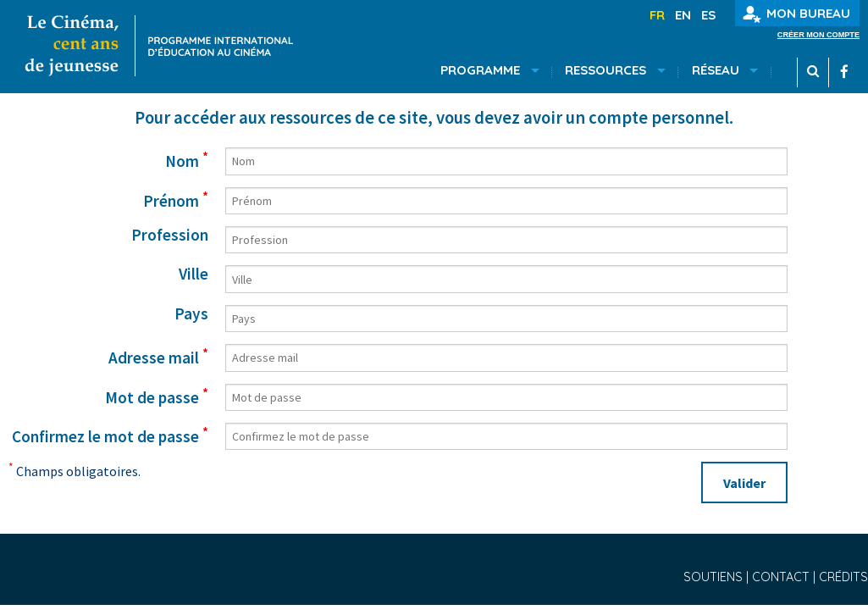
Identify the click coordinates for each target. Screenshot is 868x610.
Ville (194, 274)
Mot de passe (157, 396)
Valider (744, 483)
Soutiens (715, 577)
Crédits (843, 577)
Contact (782, 577)
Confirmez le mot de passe (110, 435)
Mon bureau (796, 14)
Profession (170, 235)
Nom (187, 159)
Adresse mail (158, 356)
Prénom (176, 199)
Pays (191, 314)
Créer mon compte (818, 35)
